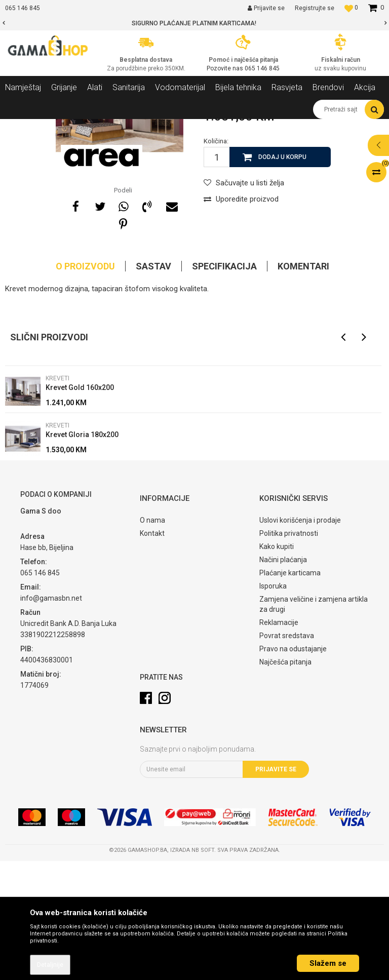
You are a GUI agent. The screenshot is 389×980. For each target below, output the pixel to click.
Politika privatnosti (289, 652)
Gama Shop (21, 127)
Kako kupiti (277, 665)
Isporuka (273, 705)
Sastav (153, 385)
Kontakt (152, 652)
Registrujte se (315, 8)
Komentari (303, 385)
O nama (152, 639)
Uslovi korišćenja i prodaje (300, 639)
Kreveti (180, 127)
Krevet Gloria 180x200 (82, 554)
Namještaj (97, 127)
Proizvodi (60, 127)
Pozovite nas (226, 68)
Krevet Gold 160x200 (80, 506)
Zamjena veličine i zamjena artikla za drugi (314, 723)
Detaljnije (50, 965)
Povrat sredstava (287, 755)
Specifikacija (224, 385)
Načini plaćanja (283, 679)
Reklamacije (279, 741)
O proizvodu (85, 385)
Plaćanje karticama (290, 692)
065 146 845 (262, 68)
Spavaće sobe (141, 127)
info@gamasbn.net (51, 717)
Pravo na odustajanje (293, 768)
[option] (194, 23)
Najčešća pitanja (285, 781)
